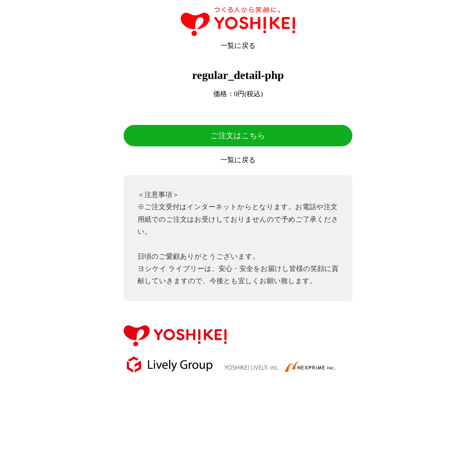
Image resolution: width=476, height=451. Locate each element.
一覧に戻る (238, 46)
